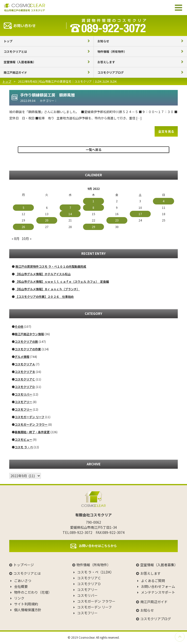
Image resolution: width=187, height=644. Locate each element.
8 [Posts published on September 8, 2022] (93, 207)
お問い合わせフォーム (158, 586)
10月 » (27, 238)
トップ (8, 41)
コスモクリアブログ (111, 72)
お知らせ (103, 41)
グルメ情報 (22, 357)
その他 (19, 326)
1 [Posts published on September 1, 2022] (93, 201)
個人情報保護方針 (28, 610)
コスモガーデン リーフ (29, 417)
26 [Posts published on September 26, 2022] (23, 227)
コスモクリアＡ (25, 364)
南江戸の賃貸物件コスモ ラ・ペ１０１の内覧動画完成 (51, 266)
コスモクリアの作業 (28, 349)
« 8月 (16, 238)
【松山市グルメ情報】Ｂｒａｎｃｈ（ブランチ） (47, 289)
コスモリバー (23, 394)
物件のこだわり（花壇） (33, 592)
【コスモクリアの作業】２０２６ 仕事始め (45, 296)
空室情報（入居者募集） (20, 62)
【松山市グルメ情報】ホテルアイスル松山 (43, 274)
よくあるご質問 (153, 581)
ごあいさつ (23, 581)
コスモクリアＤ (25, 387)
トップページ (24, 565)
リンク (19, 598)
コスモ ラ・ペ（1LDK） (95, 572)
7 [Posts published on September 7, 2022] (70, 207)
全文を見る (166, 131)
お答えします (106, 62)
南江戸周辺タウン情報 (29, 334)
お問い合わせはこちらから (98, 545)
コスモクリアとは (15, 51)
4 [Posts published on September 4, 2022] (164, 201)
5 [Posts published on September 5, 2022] (23, 207)
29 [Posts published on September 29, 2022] (93, 227)
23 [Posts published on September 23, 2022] (117, 220)
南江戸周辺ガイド (15, 72)
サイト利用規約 (26, 604)
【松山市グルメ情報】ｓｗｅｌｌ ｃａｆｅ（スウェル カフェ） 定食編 (62, 281)
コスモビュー (23, 439)
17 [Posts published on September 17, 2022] (140, 214)
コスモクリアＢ (25, 372)
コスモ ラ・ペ (24, 447)
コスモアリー (23, 402)
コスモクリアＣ (25, 379)
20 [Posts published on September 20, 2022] (47, 220)
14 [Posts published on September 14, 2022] (70, 214)
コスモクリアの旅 (26, 341)
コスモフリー (23, 409)
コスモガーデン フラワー (31, 424)
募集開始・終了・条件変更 (32, 432)
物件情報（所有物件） (112, 51)
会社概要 (21, 586)
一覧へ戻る (94, 150)
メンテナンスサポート (158, 592)
